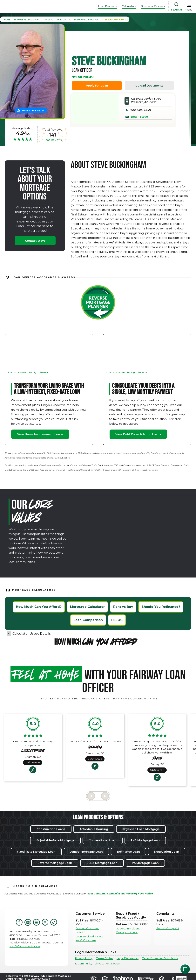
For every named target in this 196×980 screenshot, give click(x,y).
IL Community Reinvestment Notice (97, 964)
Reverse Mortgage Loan (55, 863)
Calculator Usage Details (31, 634)
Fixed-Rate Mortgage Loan (36, 852)
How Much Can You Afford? (39, 607)
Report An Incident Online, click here (128, 930)
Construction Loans (51, 829)
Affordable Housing (94, 829)
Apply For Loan (97, 86)
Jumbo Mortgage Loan (86, 852)
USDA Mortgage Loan (102, 863)
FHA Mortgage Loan (145, 840)
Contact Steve (35, 241)
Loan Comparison (88, 620)
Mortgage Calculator (87, 607)
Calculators (129, 6)
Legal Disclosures (128, 958)
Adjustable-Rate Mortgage (55, 840)
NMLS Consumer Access (25, 946)
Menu (189, 10)
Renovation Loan (167, 852)
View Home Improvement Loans (40, 434)
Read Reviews (53, 140)
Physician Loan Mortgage (141, 829)
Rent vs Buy (123, 607)
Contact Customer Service (87, 930)
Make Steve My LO (33, 110)
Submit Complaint (168, 928)
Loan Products (108, 6)
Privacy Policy (84, 958)
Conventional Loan (103, 840)
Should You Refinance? (161, 607)
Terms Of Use (105, 958)
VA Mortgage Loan (145, 863)
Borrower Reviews (153, 6)
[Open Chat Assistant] (185, 969)
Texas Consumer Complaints (160, 958)
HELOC (117, 620)
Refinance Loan (128, 852)
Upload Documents (149, 86)
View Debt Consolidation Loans (138, 434)
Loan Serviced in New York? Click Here (89, 938)
